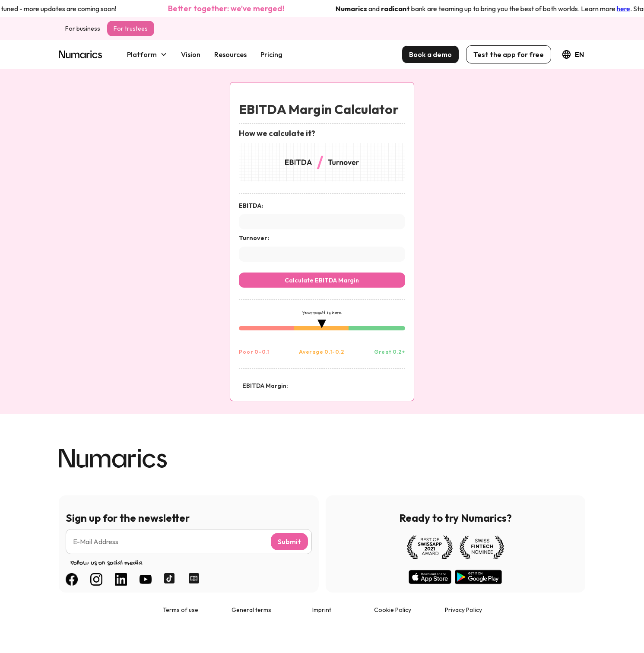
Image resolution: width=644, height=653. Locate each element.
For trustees (131, 29)
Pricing (271, 54)
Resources (230, 54)
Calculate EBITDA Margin (322, 280)
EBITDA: (251, 206)
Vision (191, 54)
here (626, 9)
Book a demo (430, 54)
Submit (289, 542)
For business (83, 29)
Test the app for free (509, 54)
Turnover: (254, 238)
